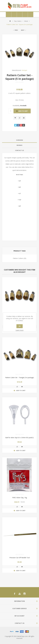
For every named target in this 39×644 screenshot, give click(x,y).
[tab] (19, 140)
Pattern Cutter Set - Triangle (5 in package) (20, 378)
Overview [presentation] (20, 140)
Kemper (24, 70)
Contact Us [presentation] (19, 150)
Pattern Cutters (18, 258)
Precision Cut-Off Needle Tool (20, 558)
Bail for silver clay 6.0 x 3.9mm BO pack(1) (20, 438)
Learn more (20, 330)
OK (20, 326)
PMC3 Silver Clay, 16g (20, 498)
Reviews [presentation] (19, 145)
